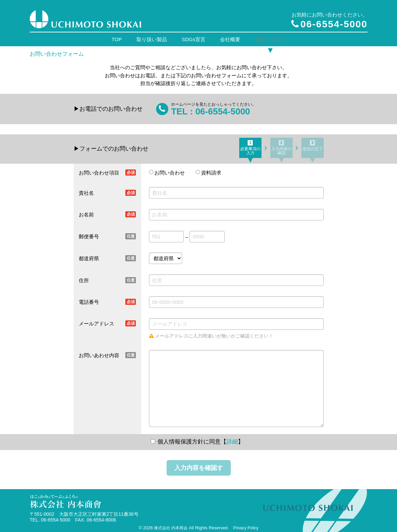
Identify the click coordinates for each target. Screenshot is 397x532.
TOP (118, 38)
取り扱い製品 (153, 38)
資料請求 (211, 170)
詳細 (232, 439)
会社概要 (229, 38)
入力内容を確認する (199, 467)
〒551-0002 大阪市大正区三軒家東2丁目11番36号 (84, 511)
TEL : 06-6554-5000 (210, 108)
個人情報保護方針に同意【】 (201, 439)
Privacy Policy (246, 525)
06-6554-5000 (329, 24)
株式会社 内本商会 (171, 525)
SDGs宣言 (194, 38)
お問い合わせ (269, 38)
